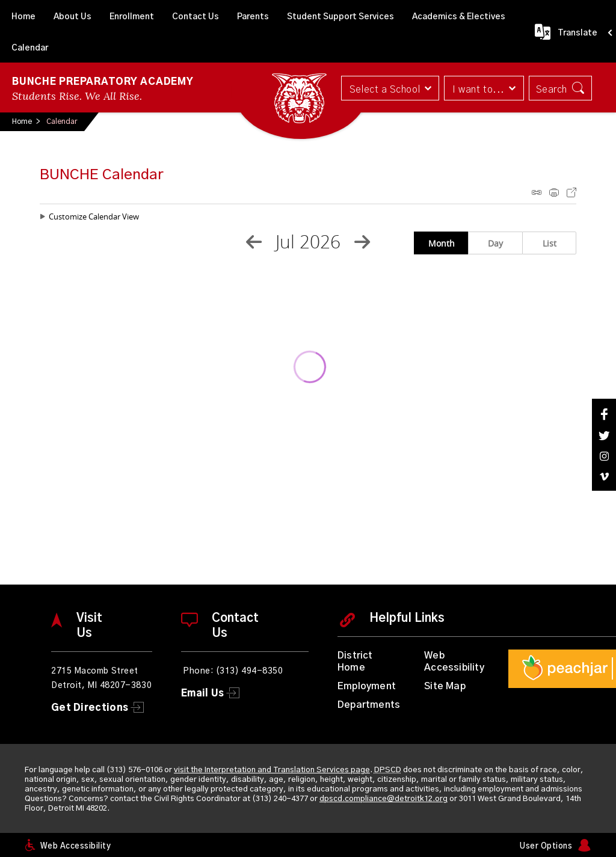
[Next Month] (362, 242)
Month (442, 243)
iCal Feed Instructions (537, 192)
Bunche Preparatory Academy (103, 82)
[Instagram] (604, 456)
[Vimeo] (604, 477)
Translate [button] (577, 33)
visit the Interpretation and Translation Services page (272, 770)
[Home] (23, 16)
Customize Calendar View (94, 217)
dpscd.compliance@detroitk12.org (383, 799)
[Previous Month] (254, 242)
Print (554, 192)
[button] (389, 88)
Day (495, 243)
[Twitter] (604, 436)
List (550, 243)
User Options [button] (546, 846)
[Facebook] (604, 414)
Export (571, 192)
